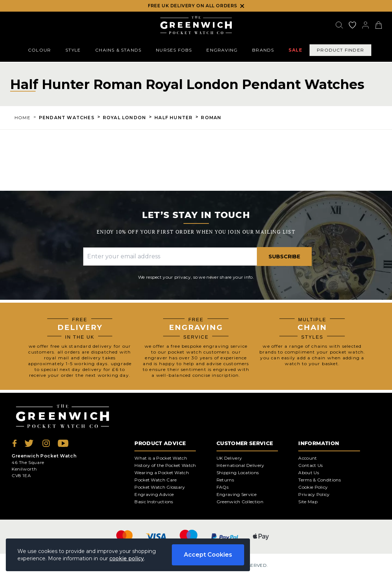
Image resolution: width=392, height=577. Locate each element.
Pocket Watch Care (155, 480)
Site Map (308, 502)
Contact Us (310, 465)
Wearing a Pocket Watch (162, 473)
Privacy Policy (314, 494)
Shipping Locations (238, 473)
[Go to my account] (352, 25)
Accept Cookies (208, 555)
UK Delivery (229, 458)
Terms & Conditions (319, 480)
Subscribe (284, 257)
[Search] (339, 25)
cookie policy (127, 558)
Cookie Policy (313, 487)
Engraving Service (237, 494)
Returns (225, 480)
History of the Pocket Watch (165, 465)
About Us (308, 473)
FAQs (223, 487)
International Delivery (241, 465)
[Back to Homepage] (196, 25)
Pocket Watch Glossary (160, 487)
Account (308, 458)
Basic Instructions (154, 502)
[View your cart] (379, 25)
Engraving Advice (154, 494)
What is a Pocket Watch (161, 458)
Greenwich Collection (240, 502)
